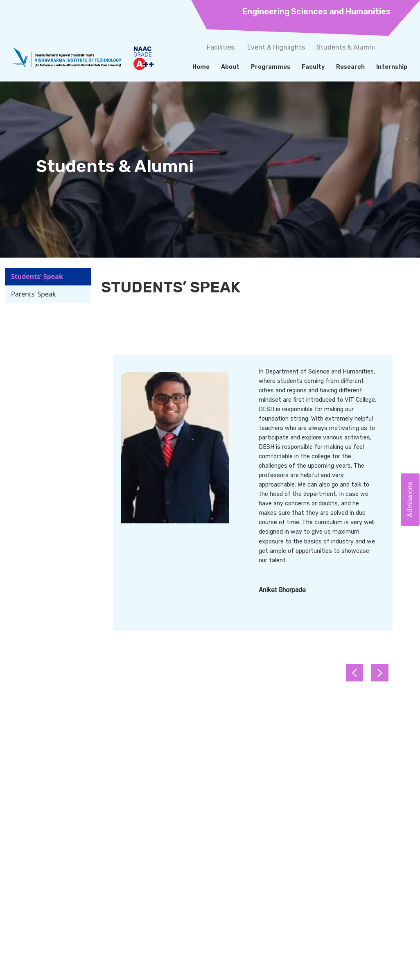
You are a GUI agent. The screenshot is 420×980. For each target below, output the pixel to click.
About (230, 67)
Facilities (220, 47)
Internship (392, 67)
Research (350, 67)
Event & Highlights (276, 47)
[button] (380, 673)
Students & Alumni (346, 47)
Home (201, 67)
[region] (253, 505)
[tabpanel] (253, 494)
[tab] (48, 276)
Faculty (313, 67)
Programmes (271, 67)
